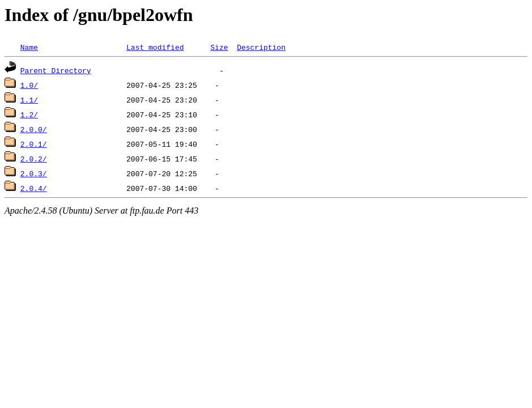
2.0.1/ (34, 144)
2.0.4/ (34, 188)
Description (261, 47)
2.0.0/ (34, 129)
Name (29, 47)
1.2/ (29, 114)
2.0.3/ (34, 173)
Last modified (155, 47)
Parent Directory (56, 70)
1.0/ (29, 85)
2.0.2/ (34, 159)
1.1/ (29, 100)
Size (219, 47)
